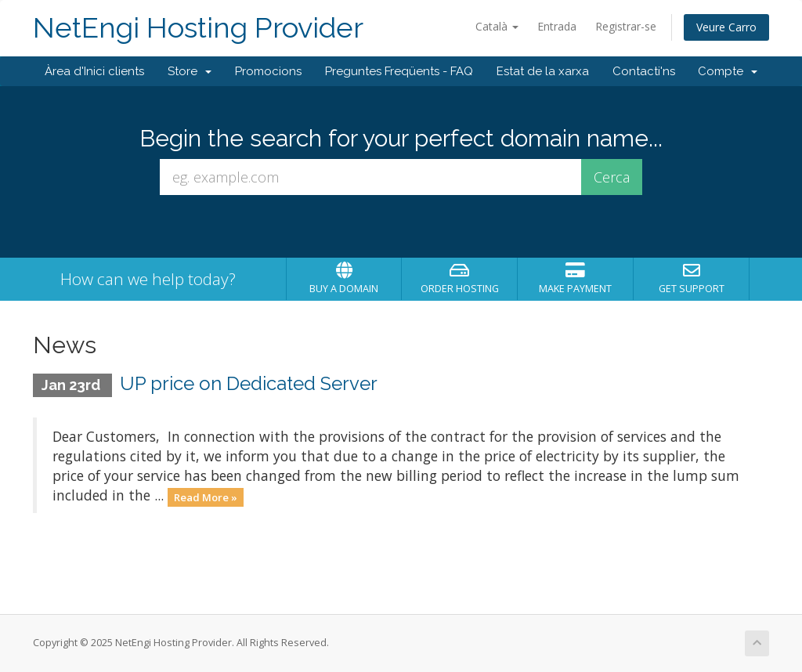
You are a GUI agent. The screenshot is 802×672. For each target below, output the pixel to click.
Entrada (557, 26)
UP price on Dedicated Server (249, 383)
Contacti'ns (644, 71)
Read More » (206, 497)
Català (497, 26)
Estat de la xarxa (543, 71)
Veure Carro (726, 27)
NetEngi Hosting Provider (198, 28)
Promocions (268, 71)
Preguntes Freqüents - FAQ (399, 71)
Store (190, 71)
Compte (728, 71)
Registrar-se (626, 26)
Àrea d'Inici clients (94, 71)
